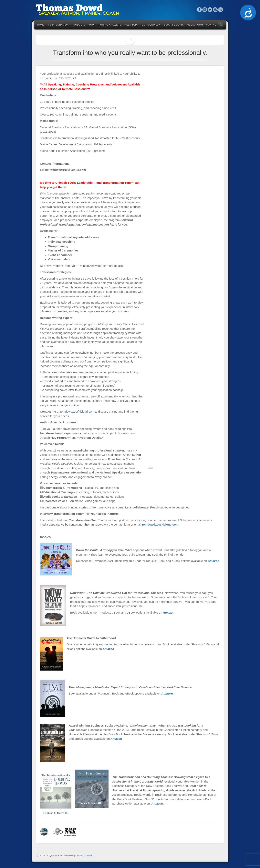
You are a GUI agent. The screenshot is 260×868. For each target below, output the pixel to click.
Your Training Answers (105, 25)
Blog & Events (174, 25)
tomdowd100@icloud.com (77, 412)
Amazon (157, 803)
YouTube (215, 10)
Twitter (210, 10)
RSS (221, 10)
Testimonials (150, 25)
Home (41, 25)
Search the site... (221, 25)
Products (79, 25)
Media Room (195, 25)
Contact (212, 25)
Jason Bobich (86, 855)
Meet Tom (131, 25)
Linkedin (205, 10)
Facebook (199, 10)
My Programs (58, 25)
